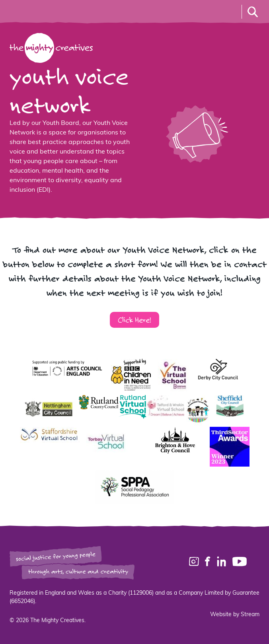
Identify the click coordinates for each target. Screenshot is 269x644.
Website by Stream (235, 615)
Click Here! (134, 320)
